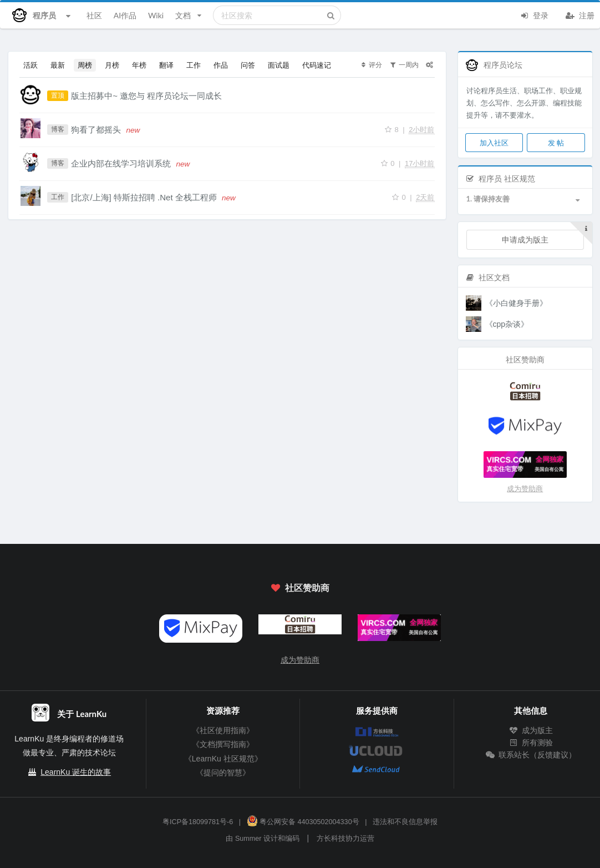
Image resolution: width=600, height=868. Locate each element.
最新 (58, 65)
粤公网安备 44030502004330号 (303, 822)
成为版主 (531, 730)
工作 (194, 65)
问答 (248, 65)
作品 (221, 65)
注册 (580, 14)
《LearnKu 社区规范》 (223, 759)
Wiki (156, 15)
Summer (248, 839)
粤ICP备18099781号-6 (198, 822)
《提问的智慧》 (223, 773)
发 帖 (556, 143)
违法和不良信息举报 (405, 822)
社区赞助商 (300, 587)
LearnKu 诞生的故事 (76, 772)
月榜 (112, 65)
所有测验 (531, 743)
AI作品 (125, 15)
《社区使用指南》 (223, 730)
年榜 (139, 65)
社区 (94, 15)
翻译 (166, 65)
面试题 (279, 65)
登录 (534, 14)
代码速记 (317, 65)
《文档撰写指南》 (223, 744)
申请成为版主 (525, 239)
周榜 (85, 65)
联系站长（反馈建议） (531, 755)
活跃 (30, 65)
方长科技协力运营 (345, 839)
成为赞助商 (525, 489)
